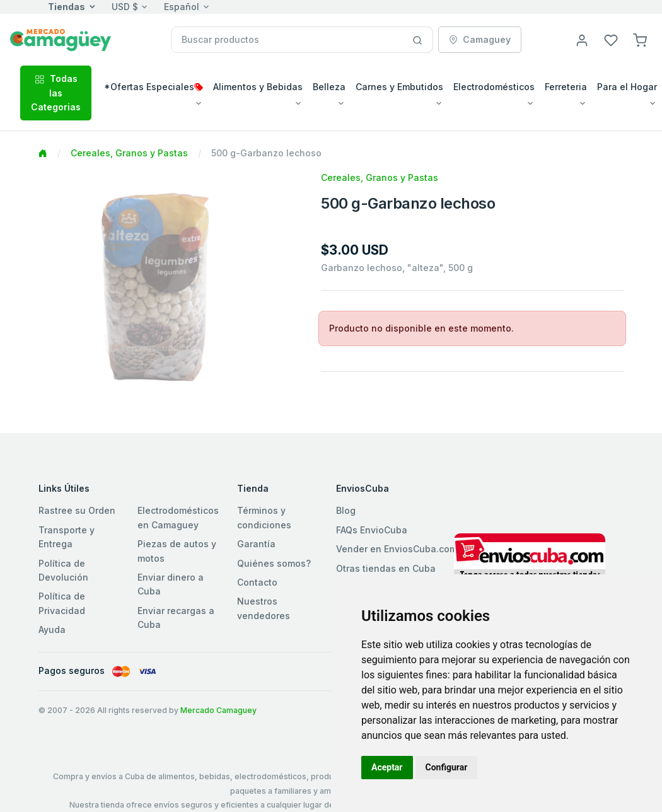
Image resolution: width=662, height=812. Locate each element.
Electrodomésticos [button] (494, 87)
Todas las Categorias (56, 93)
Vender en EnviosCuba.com (397, 549)
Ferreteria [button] (566, 87)
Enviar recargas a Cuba (176, 618)
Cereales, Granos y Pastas (129, 153)
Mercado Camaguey (218, 710)
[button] (640, 39)
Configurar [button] (447, 767)
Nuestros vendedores (264, 608)
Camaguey (480, 39)
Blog (346, 510)
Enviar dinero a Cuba (171, 584)
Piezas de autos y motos (177, 551)
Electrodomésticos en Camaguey (178, 517)
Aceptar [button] (387, 767)
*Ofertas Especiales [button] (154, 87)
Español (182, 7)
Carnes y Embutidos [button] (399, 87)
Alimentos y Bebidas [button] (258, 87)
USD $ (125, 7)
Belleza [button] (329, 87)
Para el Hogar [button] (627, 87)
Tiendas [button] (67, 7)
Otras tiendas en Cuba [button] (386, 568)
